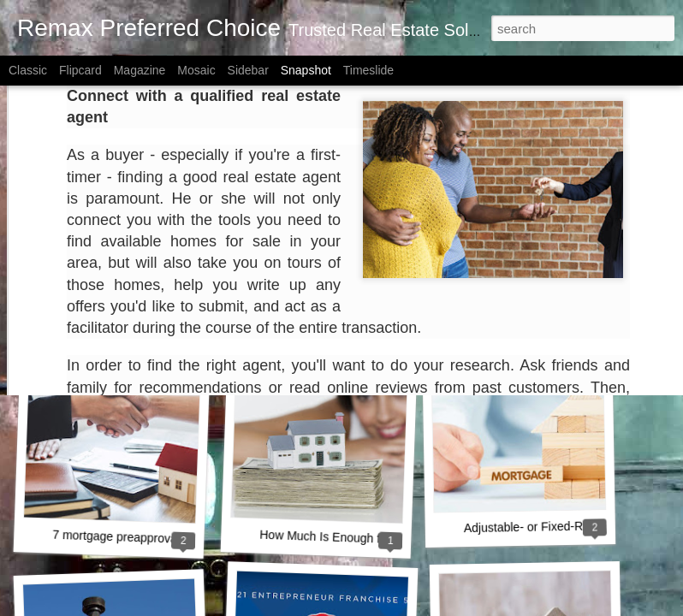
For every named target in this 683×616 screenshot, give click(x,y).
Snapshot (306, 70)
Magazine (140, 70)
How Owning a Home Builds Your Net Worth (175, 302)
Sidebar (248, 70)
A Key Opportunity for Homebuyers (352, 305)
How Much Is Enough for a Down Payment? (376, 539)
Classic (28, 70)
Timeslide (368, 70)
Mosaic (196, 70)
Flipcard (80, 70)
